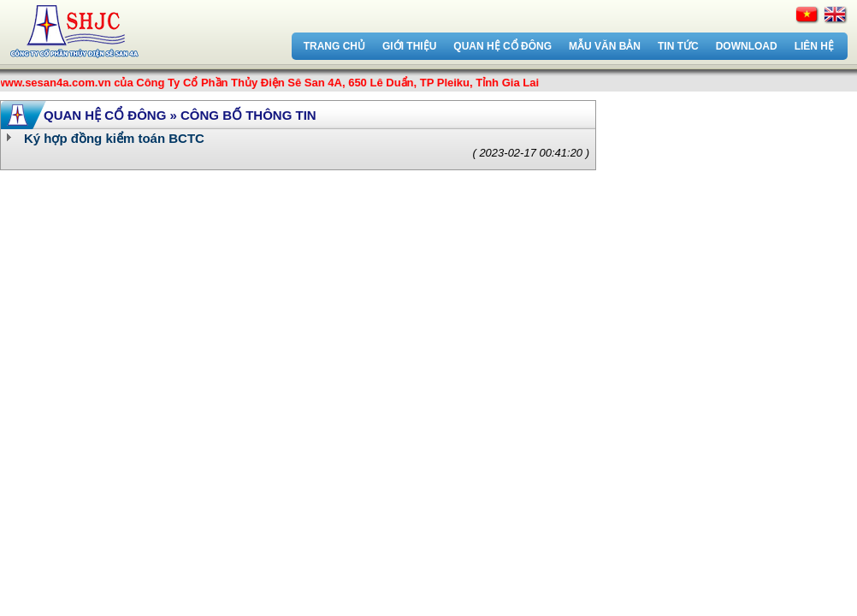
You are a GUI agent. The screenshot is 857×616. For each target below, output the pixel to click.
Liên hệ (814, 46)
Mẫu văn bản (605, 46)
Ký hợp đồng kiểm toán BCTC (114, 138)
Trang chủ (334, 46)
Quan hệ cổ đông (502, 46)
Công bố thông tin (248, 115)
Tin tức (678, 46)
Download (747, 46)
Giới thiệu (409, 46)
